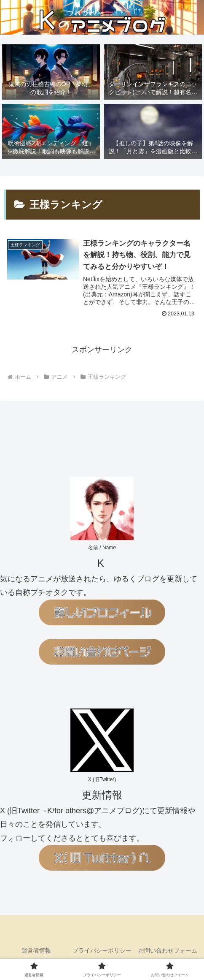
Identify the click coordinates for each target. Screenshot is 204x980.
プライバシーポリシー (102, 950)
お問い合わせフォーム (168, 950)
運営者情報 (36, 950)
